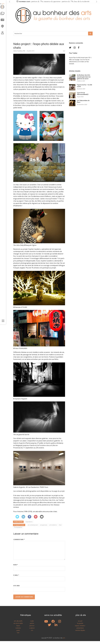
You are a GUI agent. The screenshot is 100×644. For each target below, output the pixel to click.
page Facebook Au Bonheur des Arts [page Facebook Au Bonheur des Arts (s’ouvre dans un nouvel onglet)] (42, 503)
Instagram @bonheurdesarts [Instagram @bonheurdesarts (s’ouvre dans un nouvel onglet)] (42, 505)
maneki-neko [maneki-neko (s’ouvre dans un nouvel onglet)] (56, 104)
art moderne (53, 528)
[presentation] (10, 2)
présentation (80, 631)
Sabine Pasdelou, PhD (19, 54)
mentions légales (80, 633)
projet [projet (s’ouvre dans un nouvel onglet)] (62, 83)
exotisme (18, 631)
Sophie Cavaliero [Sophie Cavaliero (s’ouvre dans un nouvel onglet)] (41, 83)
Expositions (29, 525)
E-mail (16, 578)
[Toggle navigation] (3, 641)
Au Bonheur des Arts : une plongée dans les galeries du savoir (84, 80)
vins (32, 633)
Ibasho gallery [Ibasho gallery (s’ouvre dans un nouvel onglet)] (51, 446)
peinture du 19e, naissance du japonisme (46, 1)
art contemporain (33, 528)
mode (32, 624)
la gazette (80, 626)
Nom (16, 568)
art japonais (44, 528)
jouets (18, 633)
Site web (16, 589)
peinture (32, 628)
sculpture (32, 631)
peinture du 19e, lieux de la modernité (77, 1)
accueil (80, 624)
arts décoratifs (18, 624)
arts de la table (18, 626)
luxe (18, 635)
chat (60, 528)
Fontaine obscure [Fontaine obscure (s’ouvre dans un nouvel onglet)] (46, 448)
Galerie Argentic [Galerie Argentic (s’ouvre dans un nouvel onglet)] (19, 446)
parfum (32, 626)
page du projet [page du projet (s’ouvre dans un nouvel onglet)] (59, 494)
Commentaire (19, 542)
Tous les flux (84, 62)
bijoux (18, 628)
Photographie (18, 530)
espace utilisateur (80, 628)
